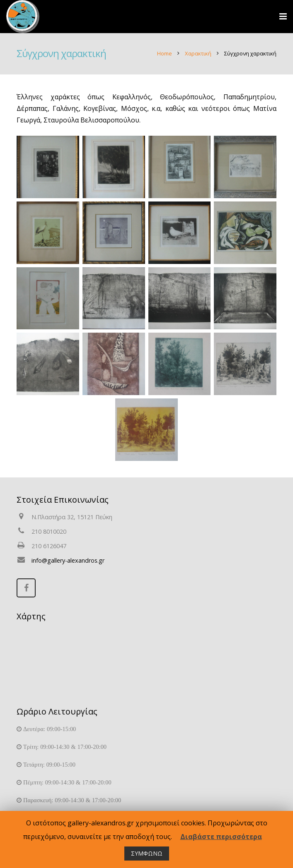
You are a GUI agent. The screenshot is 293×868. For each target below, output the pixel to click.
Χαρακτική (198, 53)
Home (165, 53)
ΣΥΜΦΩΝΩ (147, 853)
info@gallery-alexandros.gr (68, 560)
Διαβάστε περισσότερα (221, 837)
